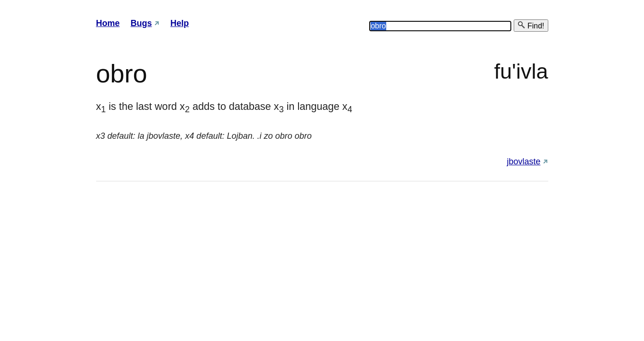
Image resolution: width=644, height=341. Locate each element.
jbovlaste (523, 162)
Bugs (141, 23)
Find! (531, 25)
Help (180, 23)
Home (108, 23)
